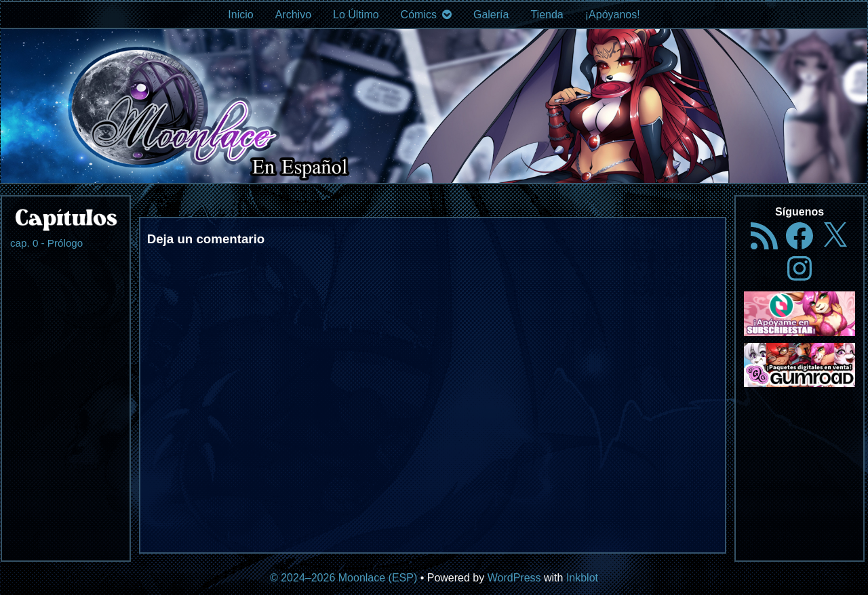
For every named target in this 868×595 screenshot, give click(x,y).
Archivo (293, 15)
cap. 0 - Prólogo (46, 243)
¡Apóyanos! (613, 15)
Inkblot (582, 578)
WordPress (514, 578)
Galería (491, 15)
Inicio (240, 15)
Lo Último (356, 15)
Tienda (547, 15)
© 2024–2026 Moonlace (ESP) (343, 578)
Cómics (419, 15)
